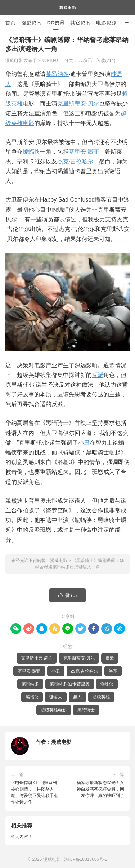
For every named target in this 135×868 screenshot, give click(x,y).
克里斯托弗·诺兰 (37, 658)
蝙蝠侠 (31, 152)
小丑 (84, 443)
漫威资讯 (31, 23)
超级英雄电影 (54, 710)
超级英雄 (101, 697)
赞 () (68, 595)
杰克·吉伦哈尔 (75, 161)
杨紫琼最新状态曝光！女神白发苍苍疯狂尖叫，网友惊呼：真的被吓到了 (100, 789)
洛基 (113, 671)
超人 (77, 697)
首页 (10, 23)
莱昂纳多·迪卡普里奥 (70, 684)
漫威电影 (68, 8)
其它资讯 (80, 23)
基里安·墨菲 (84, 152)
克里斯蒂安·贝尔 (78, 104)
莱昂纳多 (57, 74)
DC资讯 (56, 23)
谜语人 (56, 697)
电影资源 (106, 23)
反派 (98, 375)
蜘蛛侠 (107, 684)
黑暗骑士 (86, 710)
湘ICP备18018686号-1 (86, 859)
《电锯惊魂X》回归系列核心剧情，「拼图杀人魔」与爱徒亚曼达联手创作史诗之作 (35, 792)
